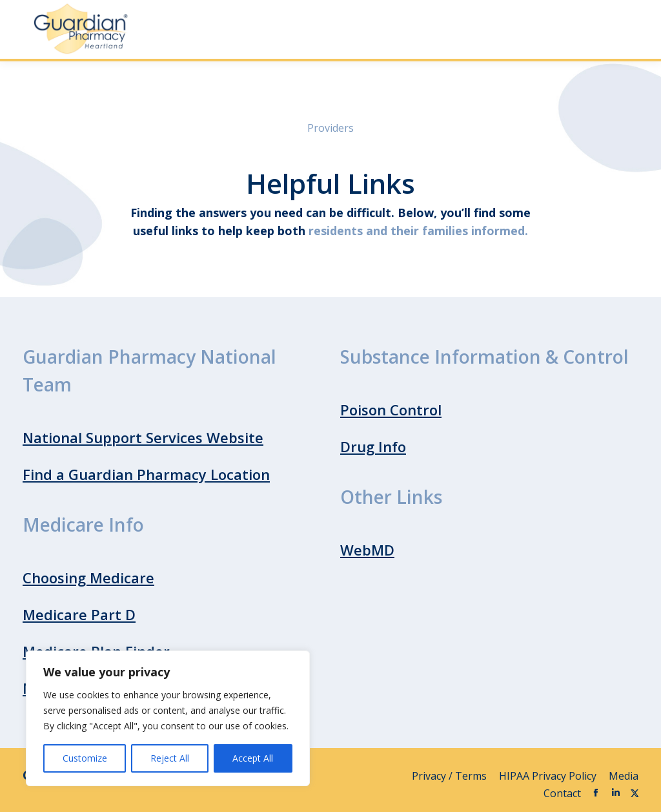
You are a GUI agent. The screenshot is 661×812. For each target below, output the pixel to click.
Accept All (253, 758)
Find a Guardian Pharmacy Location (146, 474)
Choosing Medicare (88, 578)
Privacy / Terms (451, 776)
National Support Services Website (143, 437)
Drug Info (373, 446)
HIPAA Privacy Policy (549, 776)
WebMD (367, 550)
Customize (85, 758)
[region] (168, 718)
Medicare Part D (79, 614)
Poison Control (391, 410)
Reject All (170, 758)
